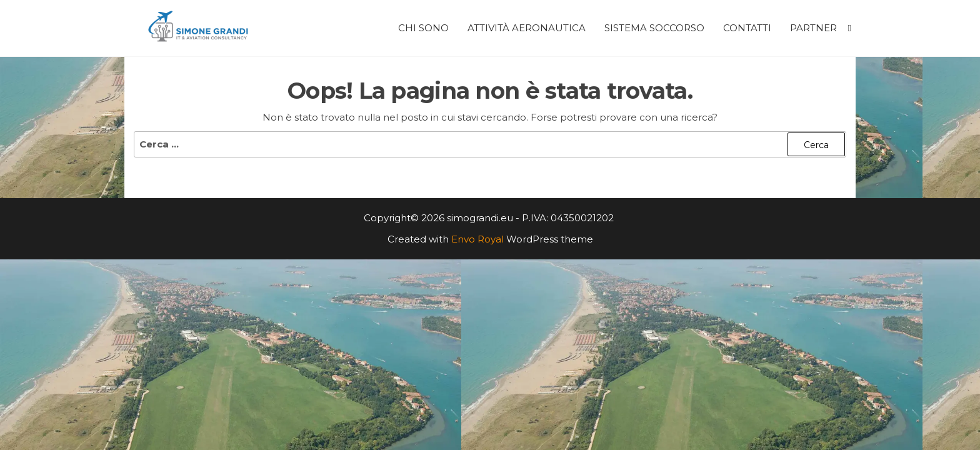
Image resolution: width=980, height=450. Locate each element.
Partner (813, 28)
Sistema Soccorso (654, 28)
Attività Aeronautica (527, 28)
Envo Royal (477, 239)
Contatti (747, 28)
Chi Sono (423, 28)
